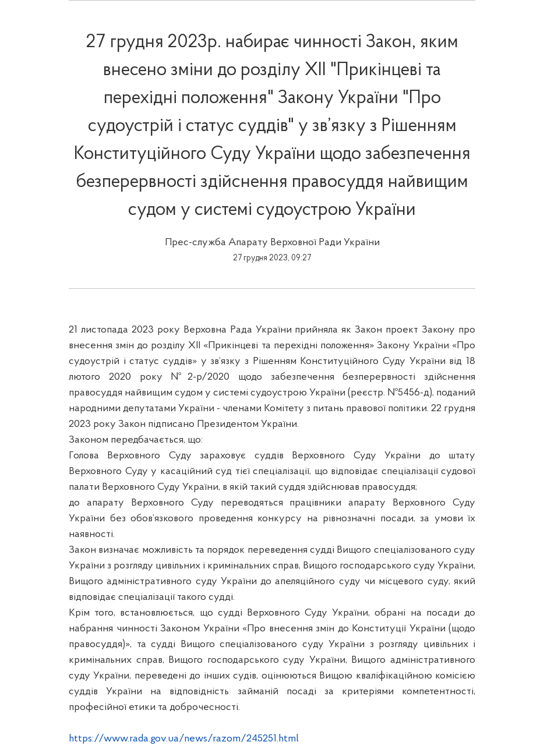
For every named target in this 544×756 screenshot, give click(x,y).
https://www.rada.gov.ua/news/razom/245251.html (184, 739)
